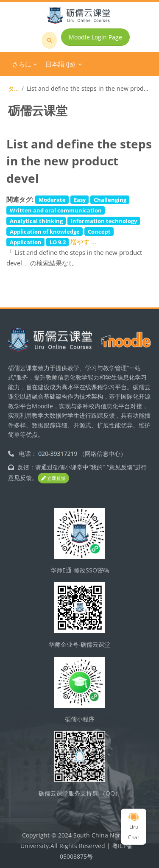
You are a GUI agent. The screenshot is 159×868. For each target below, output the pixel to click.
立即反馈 (53, 478)
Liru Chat (134, 827)
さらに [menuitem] (22, 64)
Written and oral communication (56, 210)
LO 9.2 (58, 242)
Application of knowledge (45, 232)
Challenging (110, 200)
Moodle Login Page (95, 37)
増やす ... (83, 242)
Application (26, 242)
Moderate (52, 200)
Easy (80, 200)
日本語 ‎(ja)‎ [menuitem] (60, 64)
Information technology (104, 221)
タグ (13, 88)
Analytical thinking (36, 221)
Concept (99, 232)
